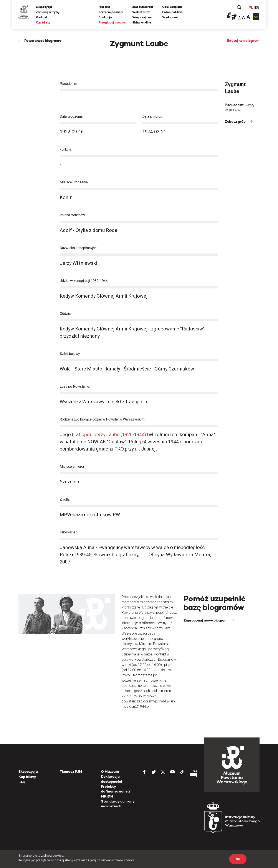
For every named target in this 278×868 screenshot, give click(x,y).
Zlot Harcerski (142, 7)
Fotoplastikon (172, 12)
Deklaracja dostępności (112, 779)
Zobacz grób (236, 121)
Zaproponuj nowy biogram (206, 620)
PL (251, 8)
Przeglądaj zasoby (112, 22)
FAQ (22, 782)
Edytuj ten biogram (243, 41)
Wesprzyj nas (142, 17)
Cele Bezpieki (172, 7)
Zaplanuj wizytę (47, 12)
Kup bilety (43, 22)
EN (257, 8)
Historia (104, 7)
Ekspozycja (44, 7)
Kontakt (42, 17)
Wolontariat (141, 12)
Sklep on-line (142, 22)
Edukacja (105, 17)
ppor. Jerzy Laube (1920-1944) (114, 435)
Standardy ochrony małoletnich (118, 804)
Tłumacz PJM (71, 772)
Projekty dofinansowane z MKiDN (116, 791)
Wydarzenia (171, 17)
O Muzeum (110, 772)
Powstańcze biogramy (43, 41)
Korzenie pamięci (111, 12)
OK (238, 859)
